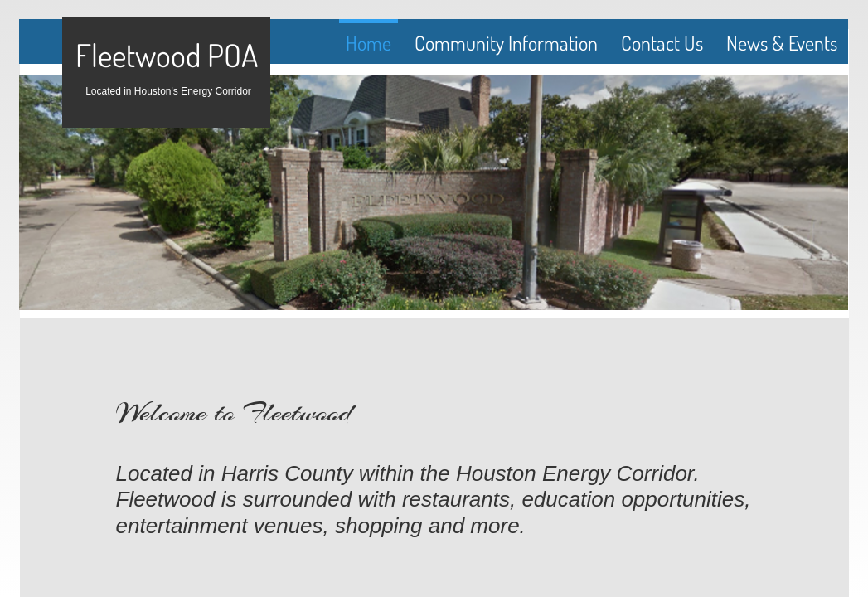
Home (369, 43)
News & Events (782, 43)
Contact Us (662, 43)
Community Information (506, 43)
